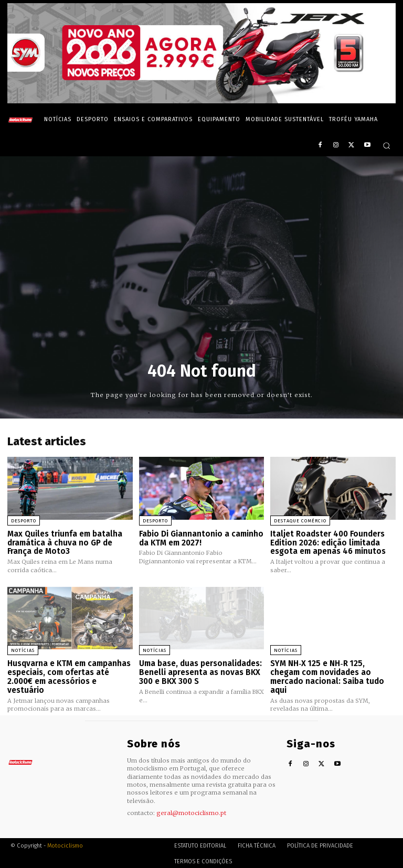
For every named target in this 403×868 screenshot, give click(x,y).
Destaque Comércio (300, 521)
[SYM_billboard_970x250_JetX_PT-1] (201, 101)
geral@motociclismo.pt (191, 811)
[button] (386, 146)
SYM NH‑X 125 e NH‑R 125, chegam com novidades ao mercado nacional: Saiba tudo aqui (332, 672)
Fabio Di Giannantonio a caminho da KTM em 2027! (201, 538)
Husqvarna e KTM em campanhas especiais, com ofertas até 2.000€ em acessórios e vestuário (69, 676)
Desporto (24, 521)
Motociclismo (65, 844)
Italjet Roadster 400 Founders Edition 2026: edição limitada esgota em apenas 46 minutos (328, 543)
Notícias (23, 650)
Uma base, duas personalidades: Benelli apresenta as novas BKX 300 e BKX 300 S (200, 672)
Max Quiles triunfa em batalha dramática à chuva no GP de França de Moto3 (65, 543)
